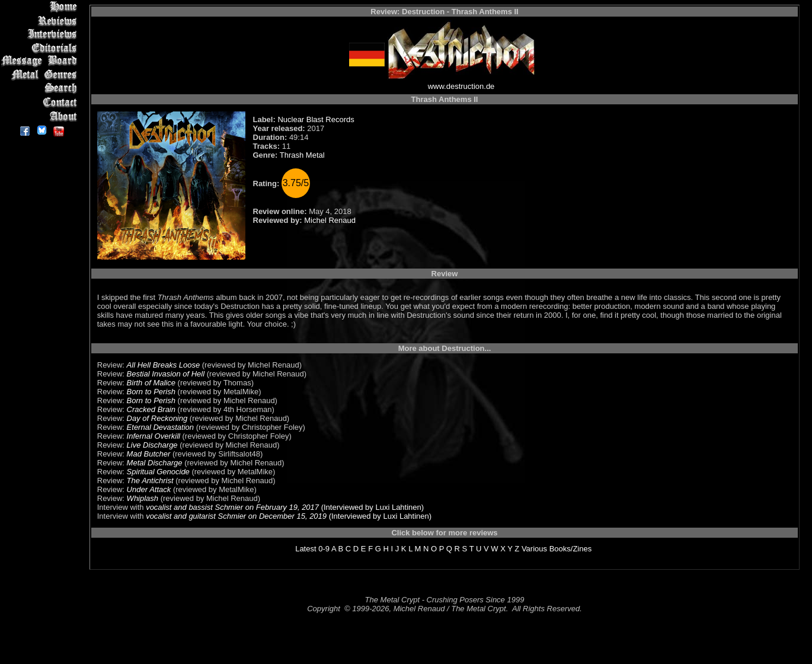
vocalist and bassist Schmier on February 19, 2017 (232, 507)
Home (41, 7)
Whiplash (143, 498)
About (41, 116)
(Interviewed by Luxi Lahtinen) (371, 507)
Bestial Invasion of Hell (166, 374)
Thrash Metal (302, 155)
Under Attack (149, 489)
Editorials (41, 48)
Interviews (41, 34)
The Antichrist (150, 481)
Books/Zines (571, 549)
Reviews (41, 20)
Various (534, 549)
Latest (306, 549)
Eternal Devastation (160, 427)
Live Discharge (152, 445)
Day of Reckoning (157, 418)
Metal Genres (41, 75)
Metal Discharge (155, 463)
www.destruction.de (461, 86)
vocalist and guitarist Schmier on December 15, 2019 (236, 516)
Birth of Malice (151, 383)
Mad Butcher (149, 454)
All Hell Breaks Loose (164, 365)
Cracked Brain (151, 409)
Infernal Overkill (154, 436)
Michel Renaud (330, 220)
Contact (41, 102)
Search (41, 89)
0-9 (324, 549)
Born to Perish (151, 392)
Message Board (41, 61)
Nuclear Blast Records (316, 119)
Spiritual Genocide (158, 472)
